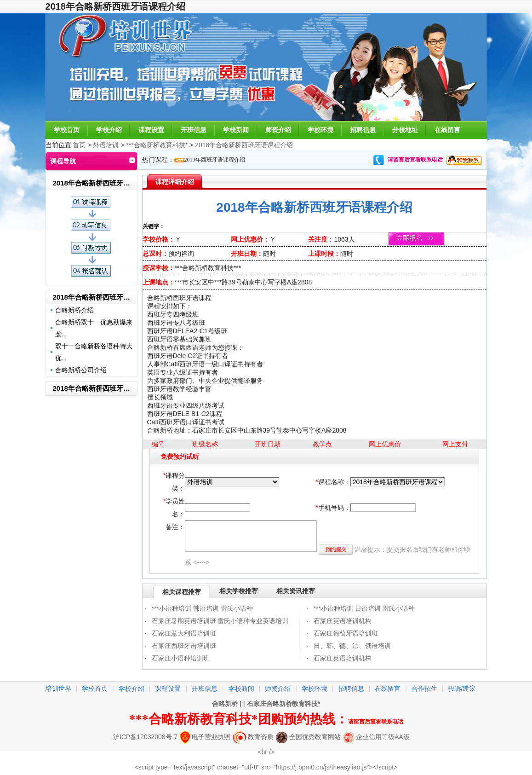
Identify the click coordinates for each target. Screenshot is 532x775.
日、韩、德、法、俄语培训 (352, 646)
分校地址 (405, 130)
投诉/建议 (462, 688)
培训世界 (58, 688)
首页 (79, 145)
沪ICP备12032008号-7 (145, 737)
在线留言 (447, 130)
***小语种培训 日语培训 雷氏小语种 (364, 608)
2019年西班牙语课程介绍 (215, 160)
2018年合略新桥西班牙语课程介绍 (244, 145)
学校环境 (320, 130)
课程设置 (151, 130)
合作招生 (424, 688)
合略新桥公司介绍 (81, 370)
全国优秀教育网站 (308, 737)
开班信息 (194, 130)
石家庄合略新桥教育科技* (283, 704)
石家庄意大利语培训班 (184, 633)
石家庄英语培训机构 (343, 621)
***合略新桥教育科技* (157, 145)
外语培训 (106, 145)
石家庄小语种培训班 (181, 658)
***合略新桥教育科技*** (208, 268)
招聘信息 (363, 130)
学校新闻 (236, 130)
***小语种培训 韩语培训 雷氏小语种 (202, 608)
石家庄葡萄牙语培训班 (346, 633)
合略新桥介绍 (74, 310)
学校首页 (67, 130)
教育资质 (253, 737)
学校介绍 (109, 130)
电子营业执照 (205, 737)
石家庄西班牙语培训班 (184, 646)
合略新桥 (225, 704)
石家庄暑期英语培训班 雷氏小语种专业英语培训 (220, 621)
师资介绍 (278, 130)
